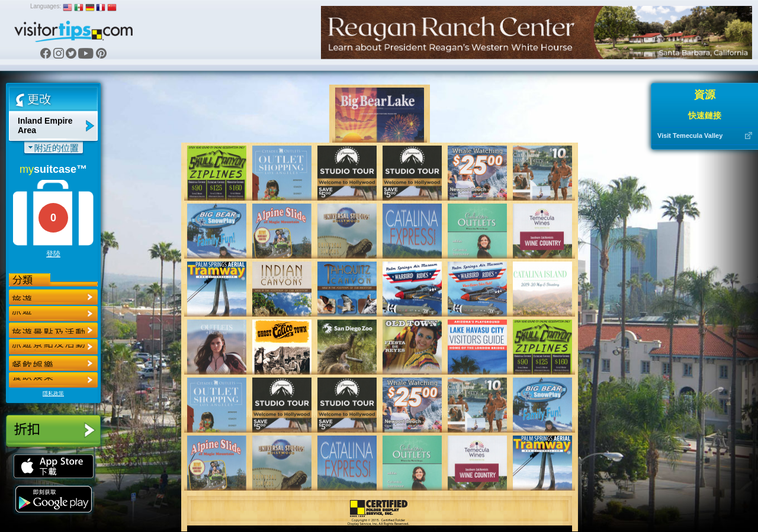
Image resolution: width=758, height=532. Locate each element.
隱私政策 (53, 394)
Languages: (46, 6)
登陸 (53, 254)
